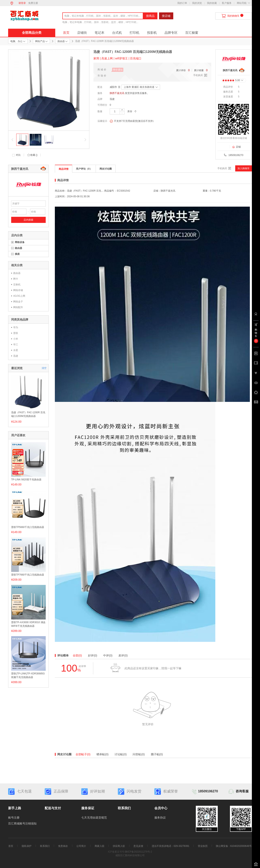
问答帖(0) (139, 754)
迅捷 (112, 99)
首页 (66, 33)
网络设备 (20, 242)
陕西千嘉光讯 (117, 93)
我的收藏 (212, 3)
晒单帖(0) (102, 754)
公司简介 (81, 846)
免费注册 (33, 3)
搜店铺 (166, 16)
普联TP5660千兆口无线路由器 (28, 527)
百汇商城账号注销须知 (22, 823)
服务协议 (160, 818)
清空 (44, 368)
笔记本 (100, 33)
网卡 (16, 279)
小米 (16, 339)
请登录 (22, 3)
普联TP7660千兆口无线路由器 (28, 575)
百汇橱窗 (192, 33)
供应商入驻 (119, 846)
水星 (16, 350)
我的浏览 (197, 3)
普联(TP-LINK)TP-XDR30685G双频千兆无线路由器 (28, 675)
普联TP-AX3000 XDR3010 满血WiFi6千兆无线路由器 (28, 624)
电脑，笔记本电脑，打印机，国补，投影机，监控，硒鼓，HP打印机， (101, 22)
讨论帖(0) (121, 754)
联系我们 (45, 846)
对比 (18, 155)
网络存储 (18, 290)
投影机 (152, 33)
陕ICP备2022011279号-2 (138, 852)
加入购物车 (244, 168)
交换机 (17, 285)
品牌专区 (171, 33)
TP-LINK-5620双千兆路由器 (26, 480)
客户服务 (227, 3)
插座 (17, 254)
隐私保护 (27, 846)
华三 (16, 345)
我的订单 (182, 3)
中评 (108, 655)
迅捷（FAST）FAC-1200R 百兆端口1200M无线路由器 (28, 414)
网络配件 (18, 307)
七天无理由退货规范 (94, 818)
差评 (123, 655)
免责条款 (63, 846)
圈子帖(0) (157, 754)
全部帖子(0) (83, 754)
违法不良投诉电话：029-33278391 (171, 846)
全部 (77, 655)
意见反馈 (138, 846)
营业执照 (203, 846)
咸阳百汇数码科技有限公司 (130, 855)
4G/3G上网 (19, 296)
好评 (93, 655)
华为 (16, 327)
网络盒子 (18, 302)
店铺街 (82, 33)
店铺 (236, 147)
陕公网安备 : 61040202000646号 (234, 846)
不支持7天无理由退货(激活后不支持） (132, 121)
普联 (16, 333)
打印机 (134, 33)
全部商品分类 (32, 33)
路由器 (18, 248)
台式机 (117, 33)
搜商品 (150, 16)
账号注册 (14, 818)
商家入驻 (100, 846)
